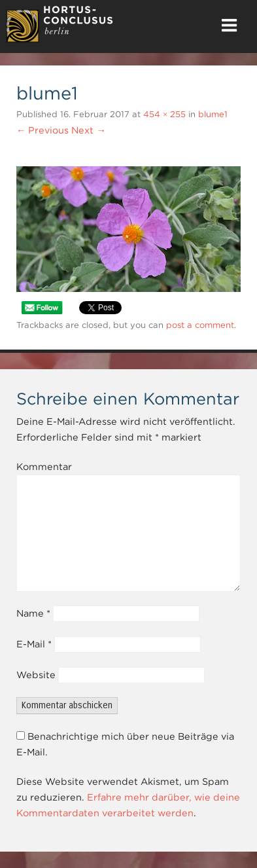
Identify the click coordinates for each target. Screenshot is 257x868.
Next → (88, 130)
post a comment (200, 325)
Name (33, 613)
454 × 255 (164, 114)
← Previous (43, 130)
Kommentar (44, 467)
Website (36, 675)
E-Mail (34, 644)
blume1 (213, 114)
